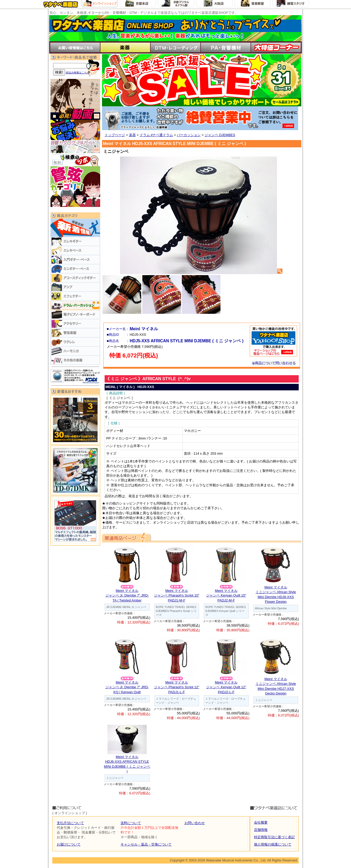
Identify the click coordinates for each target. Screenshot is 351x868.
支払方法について (70, 823)
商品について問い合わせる (274, 363)
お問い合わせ (195, 823)
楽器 (132, 135)
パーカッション (189, 135)
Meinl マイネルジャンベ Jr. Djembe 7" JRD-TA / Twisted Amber (127, 595)
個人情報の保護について (273, 844)
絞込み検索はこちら (78, 73)
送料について (131, 823)
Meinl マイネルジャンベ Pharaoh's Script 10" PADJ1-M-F (177, 595)
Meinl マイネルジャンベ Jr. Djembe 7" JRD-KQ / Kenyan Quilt (127, 687)
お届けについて (69, 844)
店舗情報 (261, 830)
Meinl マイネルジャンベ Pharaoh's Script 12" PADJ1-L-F (177, 687)
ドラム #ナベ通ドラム (156, 135)
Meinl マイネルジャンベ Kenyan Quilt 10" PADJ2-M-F (226, 595)
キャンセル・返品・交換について (146, 844)
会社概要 (261, 822)
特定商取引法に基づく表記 (274, 837)
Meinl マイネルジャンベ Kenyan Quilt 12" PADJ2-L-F (226, 687)
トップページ (115, 135)
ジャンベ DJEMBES (220, 135)
